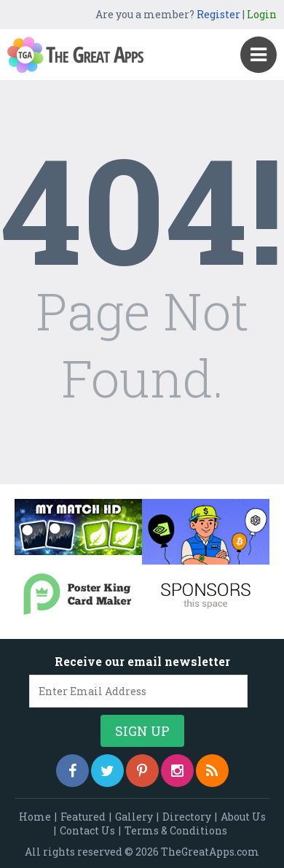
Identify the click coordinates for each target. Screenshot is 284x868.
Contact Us (87, 830)
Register (218, 14)
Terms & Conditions (176, 830)
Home (35, 817)
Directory (187, 817)
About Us (243, 817)
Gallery (134, 817)
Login (262, 14)
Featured (83, 817)
